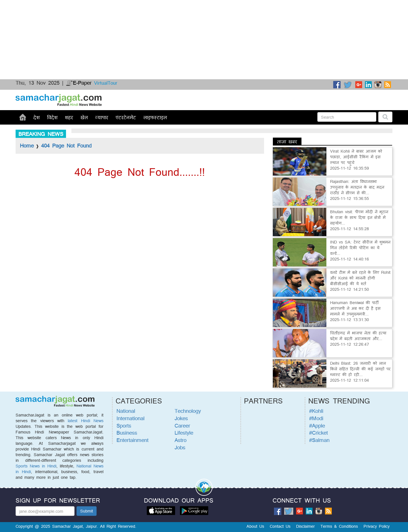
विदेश (52, 117)
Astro (180, 440)
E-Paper (79, 83)
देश (37, 117)
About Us (255, 526)
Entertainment (132, 440)
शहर (69, 117)
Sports (124, 426)
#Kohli (316, 411)
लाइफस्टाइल (155, 117)
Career (182, 426)
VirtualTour (106, 83)
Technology (188, 411)
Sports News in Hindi (36, 466)
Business (127, 433)
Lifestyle (184, 433)
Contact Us (280, 526)
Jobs (180, 447)
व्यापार (102, 117)
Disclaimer (305, 526)
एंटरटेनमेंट (126, 117)
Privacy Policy (377, 526)
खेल (84, 117)
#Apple (317, 426)
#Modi (316, 418)
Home (27, 146)
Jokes (181, 418)
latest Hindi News (86, 421)
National (126, 411)
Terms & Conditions (339, 526)
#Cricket (318, 433)
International (130, 418)
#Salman (319, 440)
